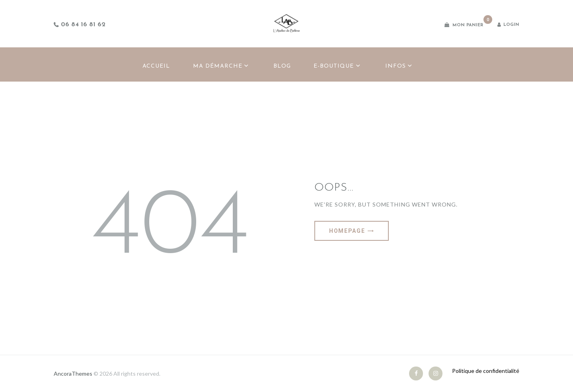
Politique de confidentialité (486, 371)
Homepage (347, 231)
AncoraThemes (73, 373)
